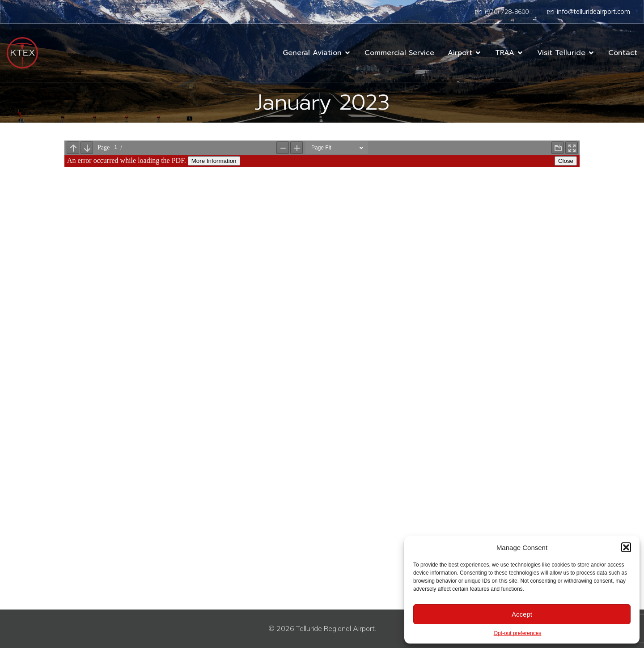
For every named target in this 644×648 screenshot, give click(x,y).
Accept (522, 614)
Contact (623, 53)
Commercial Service (399, 53)
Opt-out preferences (518, 633)
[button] (626, 547)
